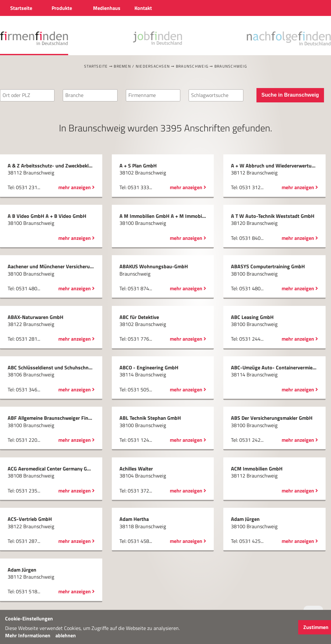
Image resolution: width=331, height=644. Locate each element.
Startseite (96, 66)
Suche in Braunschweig (290, 95)
